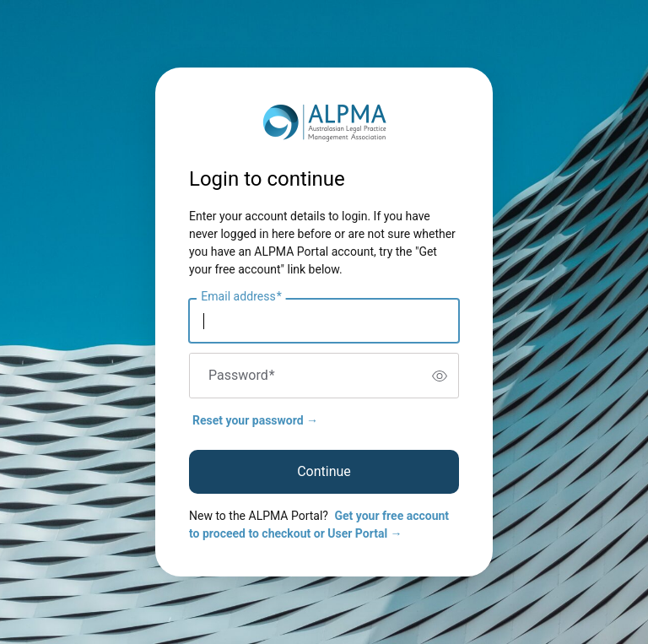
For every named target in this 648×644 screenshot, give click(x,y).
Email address (241, 297)
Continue (324, 471)
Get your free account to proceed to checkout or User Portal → (319, 525)
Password (242, 376)
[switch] (440, 376)
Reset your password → (255, 420)
